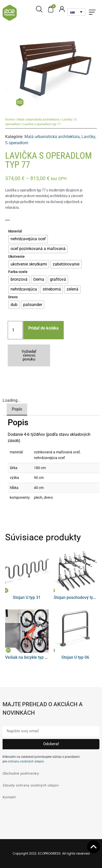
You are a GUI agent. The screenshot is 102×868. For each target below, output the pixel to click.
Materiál (15, 231)
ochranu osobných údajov (26, 761)
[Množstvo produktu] (15, 330)
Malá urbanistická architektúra (38, 119)
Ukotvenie (16, 257)
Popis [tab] (17, 409)
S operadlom (17, 143)
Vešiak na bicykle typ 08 (27, 657)
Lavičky (67, 119)
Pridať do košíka (43, 328)
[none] (76, 12)
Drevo (13, 297)
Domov (10, 119)
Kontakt (9, 797)
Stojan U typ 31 (27, 597)
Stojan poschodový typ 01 (77, 597)
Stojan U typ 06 (75, 657)
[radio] (28, 239)
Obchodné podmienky (21, 773)
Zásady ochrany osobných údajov (31, 785)
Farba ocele (18, 272)
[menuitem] (76, 12)
